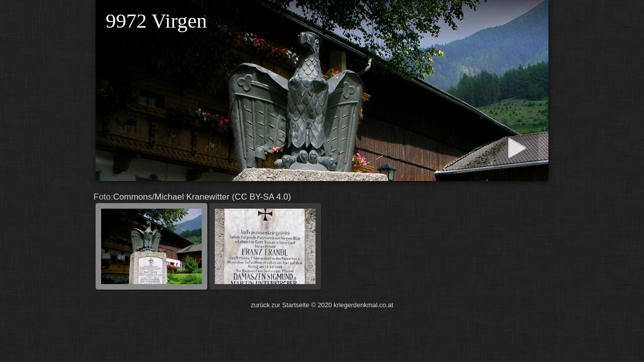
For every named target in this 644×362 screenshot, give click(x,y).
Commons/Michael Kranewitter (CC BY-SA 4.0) (322, 242)
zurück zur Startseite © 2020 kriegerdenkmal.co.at (322, 305)
